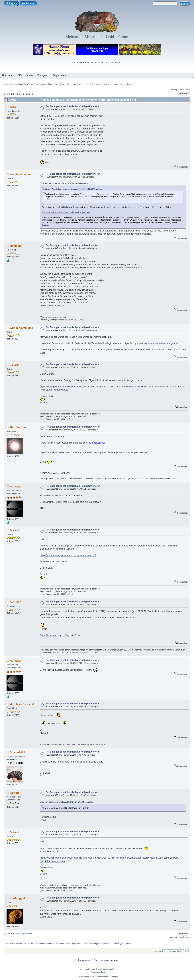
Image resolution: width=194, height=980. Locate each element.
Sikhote (15, 793)
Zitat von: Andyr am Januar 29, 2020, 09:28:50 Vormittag (65, 184)
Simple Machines (110, 969)
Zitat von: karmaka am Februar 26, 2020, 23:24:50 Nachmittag (67, 802)
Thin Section (18, 427)
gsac (13, 107)
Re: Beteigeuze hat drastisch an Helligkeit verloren (73, 106)
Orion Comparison (49, 635)
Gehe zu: (158, 951)
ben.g (86, 84)
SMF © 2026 (97, 969)
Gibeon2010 (17, 752)
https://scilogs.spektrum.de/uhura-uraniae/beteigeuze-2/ (68, 555)
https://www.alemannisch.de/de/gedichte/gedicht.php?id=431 (67, 212)
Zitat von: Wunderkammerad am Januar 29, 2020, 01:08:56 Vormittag (72, 189)
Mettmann (16, 246)
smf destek (102, 972)
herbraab (15, 602)
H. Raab (66, 635)
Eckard (14, 365)
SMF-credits (85, 969)
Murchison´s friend (22, 704)
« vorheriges (174, 90)
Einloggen (11, 3)
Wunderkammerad (21, 174)
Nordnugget (17, 898)
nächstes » (185, 90)
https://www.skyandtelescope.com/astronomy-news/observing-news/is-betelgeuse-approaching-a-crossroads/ (95, 452)
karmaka (15, 486)
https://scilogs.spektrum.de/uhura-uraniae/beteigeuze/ (151, 343)
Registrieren (28, 3)
